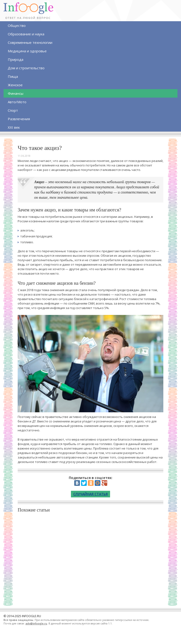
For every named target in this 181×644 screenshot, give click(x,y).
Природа (16, 59)
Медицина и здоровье (27, 51)
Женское (15, 85)
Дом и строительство (26, 68)
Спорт (13, 110)
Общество (17, 25)
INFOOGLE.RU (31, 616)
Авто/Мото (17, 102)
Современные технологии (30, 42)
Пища (13, 76)
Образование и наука (26, 34)
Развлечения (19, 119)
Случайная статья (90, 494)
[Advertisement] (90, 558)
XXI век (14, 127)
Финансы (16, 93)
